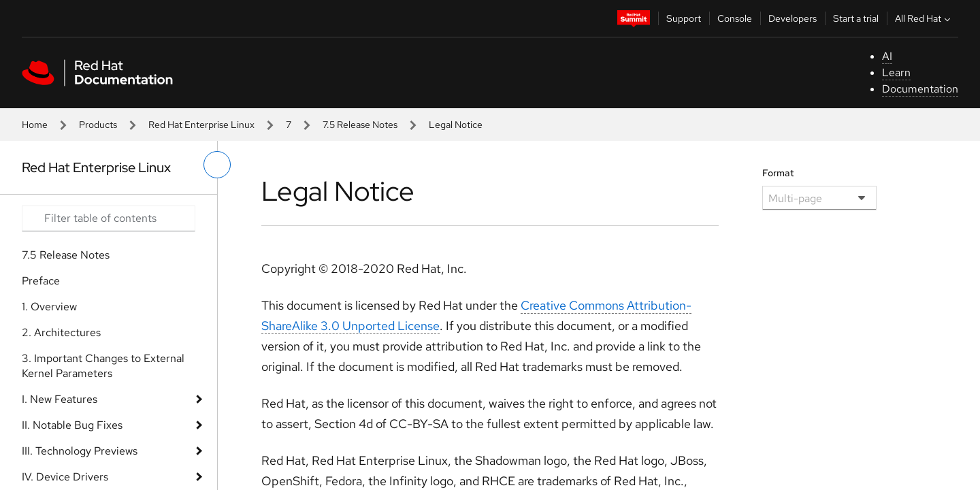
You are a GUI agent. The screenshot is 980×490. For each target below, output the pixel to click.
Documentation (920, 89)
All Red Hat (924, 18)
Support (684, 18)
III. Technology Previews (80, 451)
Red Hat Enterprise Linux (201, 125)
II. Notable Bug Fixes (72, 425)
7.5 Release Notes (360, 125)
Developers (793, 18)
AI (887, 56)
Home (35, 125)
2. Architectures (61, 332)
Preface (41, 281)
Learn (896, 72)
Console (735, 18)
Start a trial (856, 18)
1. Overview (49, 307)
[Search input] (109, 218)
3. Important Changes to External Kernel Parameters (103, 366)
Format (778, 173)
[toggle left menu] (217, 165)
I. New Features (60, 399)
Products (98, 125)
